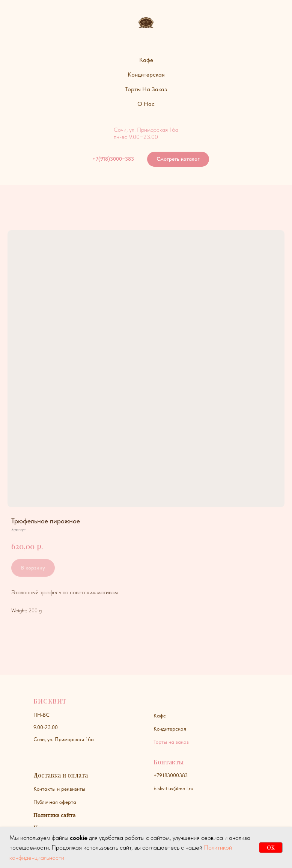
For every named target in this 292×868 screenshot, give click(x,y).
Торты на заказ (171, 742)
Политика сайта (55, 815)
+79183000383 (171, 775)
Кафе (160, 716)
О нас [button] (146, 104)
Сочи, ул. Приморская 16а (64, 739)
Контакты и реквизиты (59, 789)
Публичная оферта (55, 802)
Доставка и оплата (61, 775)
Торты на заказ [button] (146, 89)
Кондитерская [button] (146, 75)
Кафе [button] (146, 60)
